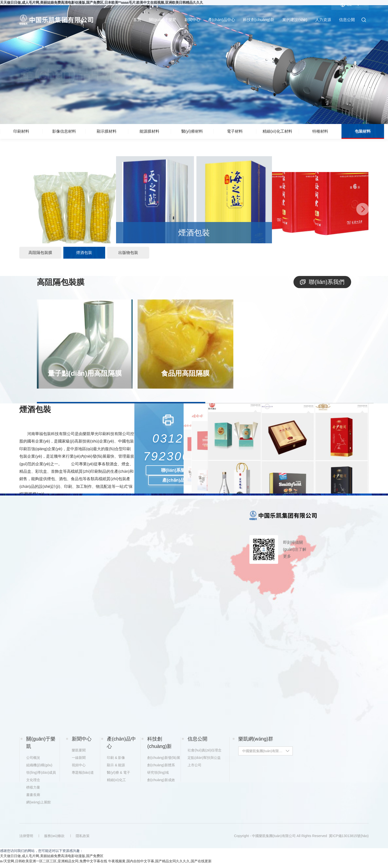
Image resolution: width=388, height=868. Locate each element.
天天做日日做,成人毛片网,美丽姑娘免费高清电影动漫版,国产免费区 (52, 860)
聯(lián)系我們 (321, 284)
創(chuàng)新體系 (161, 769)
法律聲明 (26, 840)
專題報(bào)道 (83, 777)
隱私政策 (84, 840)
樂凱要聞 (79, 754)
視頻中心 (79, 769)
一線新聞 (79, 762)
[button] (25, 210)
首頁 (137, 20)
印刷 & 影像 (116, 762)
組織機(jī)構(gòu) (39, 769)
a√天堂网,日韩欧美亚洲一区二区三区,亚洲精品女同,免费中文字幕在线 (54, 865)
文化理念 (33, 784)
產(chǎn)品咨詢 (178, 482)
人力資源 (323, 20)
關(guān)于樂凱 (163, 20)
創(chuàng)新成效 (161, 784)
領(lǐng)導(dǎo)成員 (41, 777)
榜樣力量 (33, 792)
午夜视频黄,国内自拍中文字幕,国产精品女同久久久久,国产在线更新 (160, 865)
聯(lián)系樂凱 (175, 472)
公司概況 (33, 762)
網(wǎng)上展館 (38, 806)
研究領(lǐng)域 (158, 777)
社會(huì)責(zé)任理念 (204, 754)
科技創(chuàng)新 (259, 20)
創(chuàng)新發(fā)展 (163, 762)
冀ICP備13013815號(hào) (349, 840)
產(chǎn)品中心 (222, 20)
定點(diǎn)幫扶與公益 (204, 762)
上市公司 (194, 769)
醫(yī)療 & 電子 (118, 777)
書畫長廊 (33, 799)
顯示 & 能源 (116, 769)
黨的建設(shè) (295, 20)
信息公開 (347, 20)
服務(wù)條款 (55, 840)
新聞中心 (192, 20)
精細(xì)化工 (116, 784)
